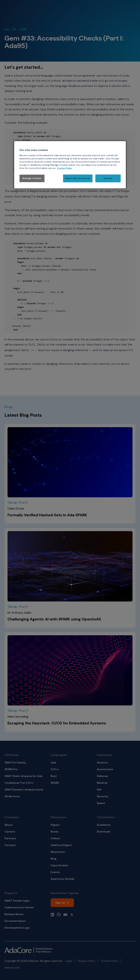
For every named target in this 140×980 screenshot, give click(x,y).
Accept (108, 178)
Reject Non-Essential (78, 178)
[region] (70, 165)
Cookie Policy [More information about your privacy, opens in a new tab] (64, 168)
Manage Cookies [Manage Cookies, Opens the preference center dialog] (32, 178)
